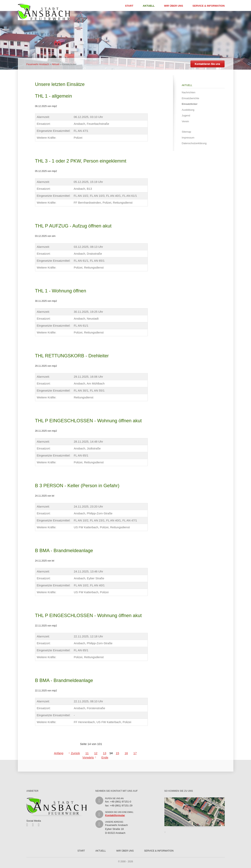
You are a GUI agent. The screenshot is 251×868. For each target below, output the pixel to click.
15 (117, 753)
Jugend (186, 115)
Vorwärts (88, 757)
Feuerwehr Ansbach (38, 64)
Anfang (59, 753)
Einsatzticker (190, 104)
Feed (40, 825)
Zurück (75, 753)
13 (105, 753)
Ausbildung (188, 110)
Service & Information (208, 6)
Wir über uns (174, 6)
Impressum (188, 138)
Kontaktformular (115, 815)
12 (96, 753)
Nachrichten (189, 92)
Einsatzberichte (191, 98)
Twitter (34, 825)
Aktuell (149, 6)
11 (87, 753)
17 (135, 753)
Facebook (29, 825)
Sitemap (187, 132)
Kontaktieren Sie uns (207, 64)
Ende (105, 757)
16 (126, 753)
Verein (185, 121)
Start (129, 6)
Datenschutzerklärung (194, 143)
